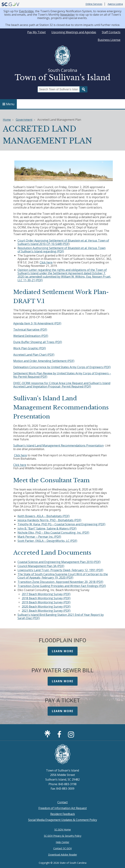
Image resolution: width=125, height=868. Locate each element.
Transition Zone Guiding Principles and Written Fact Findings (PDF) (62, 586)
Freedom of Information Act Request (63, 808)
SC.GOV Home (63, 830)
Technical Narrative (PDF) (30, 330)
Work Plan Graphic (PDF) (30, 348)
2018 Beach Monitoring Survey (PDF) (46, 598)
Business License (109, 40)
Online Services (94, 4)
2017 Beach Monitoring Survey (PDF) (46, 594)
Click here (46, 262)
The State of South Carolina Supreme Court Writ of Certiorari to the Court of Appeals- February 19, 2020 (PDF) (63, 576)
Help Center (62, 842)
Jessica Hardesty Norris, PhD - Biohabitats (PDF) (49, 520)
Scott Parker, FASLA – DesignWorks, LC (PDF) (47, 541)
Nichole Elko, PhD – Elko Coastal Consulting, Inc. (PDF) (53, 533)
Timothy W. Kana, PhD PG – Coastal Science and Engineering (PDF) (61, 524)
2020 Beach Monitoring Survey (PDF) (46, 607)
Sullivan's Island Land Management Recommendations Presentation (58, 445)
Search (84, 89)
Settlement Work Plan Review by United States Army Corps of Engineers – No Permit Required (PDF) (62, 375)
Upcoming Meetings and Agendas (74, 32)
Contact (62, 802)
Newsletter (68, 15)
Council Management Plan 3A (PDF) (41, 566)
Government (24, 120)
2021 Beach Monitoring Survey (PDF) (46, 611)
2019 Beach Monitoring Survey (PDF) (46, 602)
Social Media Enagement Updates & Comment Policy (63, 820)
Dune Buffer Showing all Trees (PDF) (38, 342)
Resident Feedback (63, 814)
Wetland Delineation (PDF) (31, 336)
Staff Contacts (111, 32)
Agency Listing (115, 4)
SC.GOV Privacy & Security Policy (63, 836)
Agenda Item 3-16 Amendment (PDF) (37, 323)
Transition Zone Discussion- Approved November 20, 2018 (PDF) (60, 582)
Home (7, 120)
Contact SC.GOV (62, 848)
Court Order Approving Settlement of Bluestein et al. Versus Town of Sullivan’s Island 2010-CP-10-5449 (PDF (63, 242)
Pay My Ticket (36, 32)
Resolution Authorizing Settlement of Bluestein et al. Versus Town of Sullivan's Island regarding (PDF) (62, 250)
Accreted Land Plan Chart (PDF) (34, 355)
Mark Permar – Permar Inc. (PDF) (39, 537)
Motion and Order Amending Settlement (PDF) (44, 361)
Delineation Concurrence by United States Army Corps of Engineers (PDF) (62, 367)
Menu (8, 104)
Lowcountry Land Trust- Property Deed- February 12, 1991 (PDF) (60, 570)
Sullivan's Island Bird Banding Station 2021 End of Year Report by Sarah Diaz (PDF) (61, 616)
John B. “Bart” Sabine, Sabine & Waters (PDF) (47, 528)
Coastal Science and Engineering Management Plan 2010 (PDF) (59, 562)
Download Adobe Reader (63, 855)
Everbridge (26, 11)
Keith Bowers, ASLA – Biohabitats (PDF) (44, 516)
